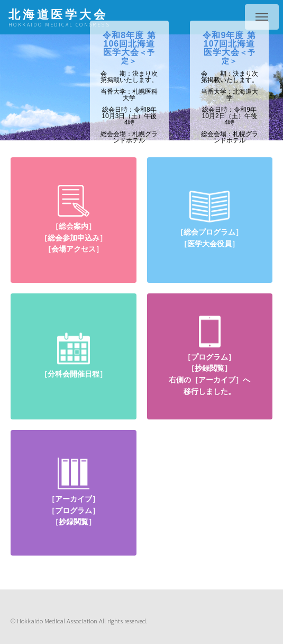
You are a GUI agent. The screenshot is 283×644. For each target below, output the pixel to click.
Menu (262, 17)
